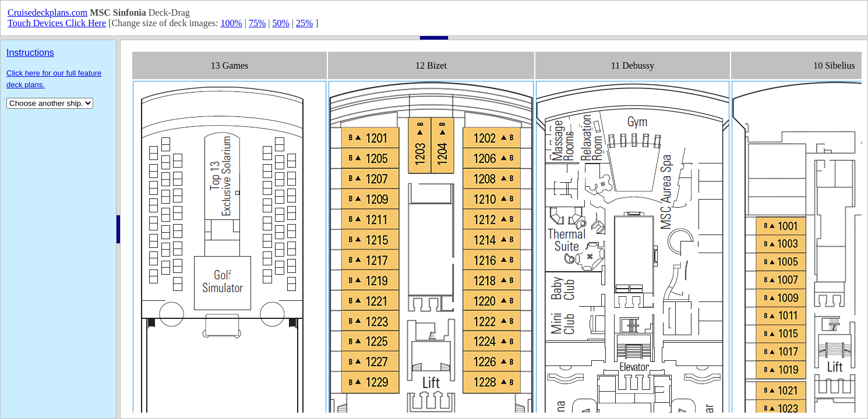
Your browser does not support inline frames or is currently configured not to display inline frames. (494, 229)
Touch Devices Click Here (57, 23)
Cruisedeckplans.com (47, 13)
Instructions (30, 53)
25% (304, 23)
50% (280, 23)
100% (231, 23)
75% (257, 23)
